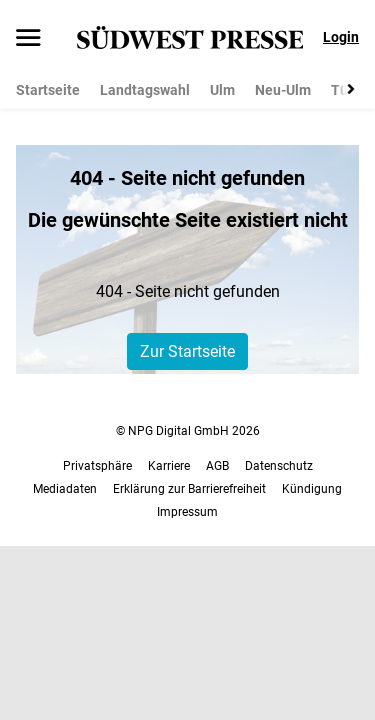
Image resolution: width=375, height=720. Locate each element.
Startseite (48, 90)
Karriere (169, 466)
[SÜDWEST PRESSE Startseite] (190, 37)
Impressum (187, 512)
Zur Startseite (187, 351)
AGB (217, 466)
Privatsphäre (97, 466)
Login (341, 37)
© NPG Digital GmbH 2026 (188, 431)
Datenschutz (279, 466)
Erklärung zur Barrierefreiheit (189, 489)
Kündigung (312, 489)
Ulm (222, 90)
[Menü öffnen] (28, 39)
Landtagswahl (145, 90)
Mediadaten (65, 489)
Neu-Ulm (283, 90)
